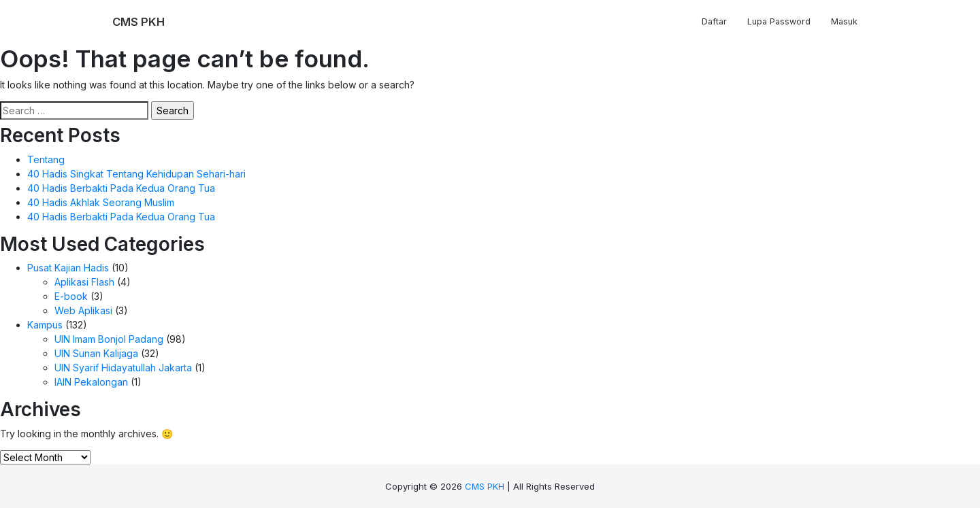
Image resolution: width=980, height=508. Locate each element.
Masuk (844, 21)
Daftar (714, 21)
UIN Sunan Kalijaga (96, 353)
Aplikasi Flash (84, 282)
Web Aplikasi (83, 310)
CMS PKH (485, 486)
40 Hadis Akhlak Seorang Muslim (101, 202)
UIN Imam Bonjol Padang (109, 339)
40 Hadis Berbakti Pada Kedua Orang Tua (121, 188)
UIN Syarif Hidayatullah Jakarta (123, 368)
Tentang (46, 159)
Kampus (45, 325)
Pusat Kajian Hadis (68, 268)
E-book (71, 296)
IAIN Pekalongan (91, 382)
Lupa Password (779, 21)
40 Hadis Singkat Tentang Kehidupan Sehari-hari (136, 174)
